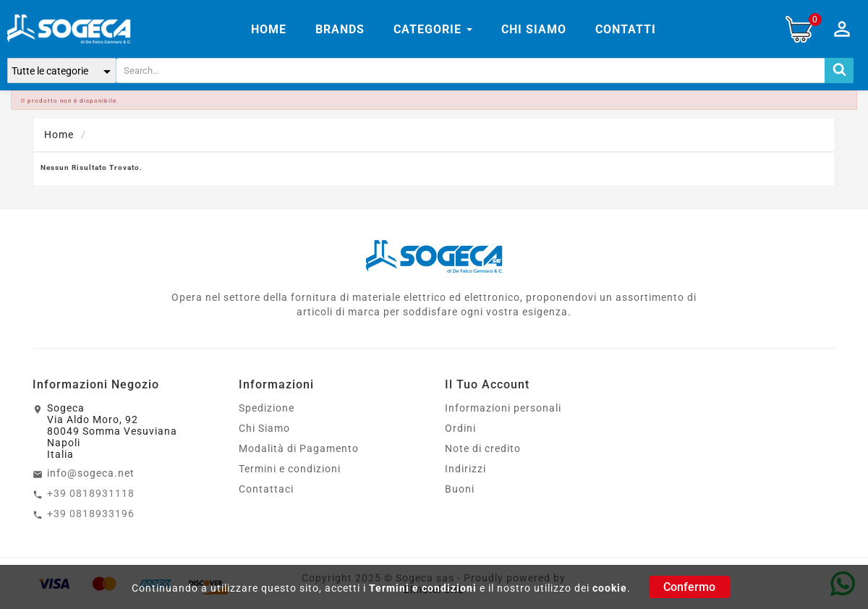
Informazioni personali (503, 408)
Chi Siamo (264, 428)
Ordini (460, 428)
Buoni (460, 489)
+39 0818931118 (91, 493)
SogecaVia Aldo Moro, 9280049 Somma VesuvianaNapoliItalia (112, 431)
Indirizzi (465, 469)
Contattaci (266, 489)
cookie (610, 588)
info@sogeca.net (91, 473)
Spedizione (267, 408)
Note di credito (483, 448)
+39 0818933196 (91, 514)
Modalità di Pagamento (299, 448)
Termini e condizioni (423, 588)
